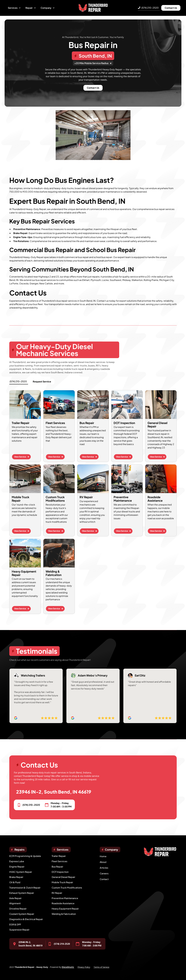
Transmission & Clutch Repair (25, 888)
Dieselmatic (68, 967)
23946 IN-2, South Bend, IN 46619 (54, 792)
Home (103, 856)
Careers (104, 873)
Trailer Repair (59, 856)
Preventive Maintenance (65, 898)
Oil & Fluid (15, 882)
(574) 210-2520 (150, 8)
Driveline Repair (18, 909)
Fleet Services (59, 861)
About (103, 862)
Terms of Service (101, 967)
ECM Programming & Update (25, 856)
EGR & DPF (15, 924)
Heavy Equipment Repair (65, 909)
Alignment (15, 903)
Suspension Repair (19, 930)
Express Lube (17, 861)
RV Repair (57, 893)
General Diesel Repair (63, 877)
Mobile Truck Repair (62, 882)
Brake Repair (16, 877)
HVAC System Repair (21, 872)
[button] (14, 8)
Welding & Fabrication (64, 914)
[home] (93, 8)
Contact (104, 879)
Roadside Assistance (63, 903)
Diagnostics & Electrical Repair (26, 919)
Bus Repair (57, 867)
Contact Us (171, 8)
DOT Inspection (60, 872)
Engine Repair (17, 867)
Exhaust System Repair (22, 893)
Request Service (42, 381)
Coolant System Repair (22, 914)
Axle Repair (15, 898)
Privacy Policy (84, 967)
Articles (104, 868)
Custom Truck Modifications (67, 888)
